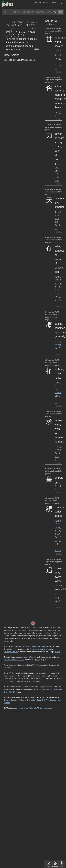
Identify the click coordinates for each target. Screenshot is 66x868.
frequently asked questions (48, 633)
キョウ (58, 550)
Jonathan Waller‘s (28, 708)
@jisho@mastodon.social (23, 630)
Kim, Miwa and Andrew (35, 628)
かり (57, 389)
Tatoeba (37, 49)
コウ (57, 547)
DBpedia (31, 697)
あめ (57, 219)
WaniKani (8, 668)
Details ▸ (59, 72)
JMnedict (34, 646)
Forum (38, 3)
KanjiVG (42, 687)
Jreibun (38, 660)
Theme (54, 3)
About (46, 3)
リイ (57, 181)
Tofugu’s (35, 665)
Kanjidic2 (27, 646)
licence (58, 652)
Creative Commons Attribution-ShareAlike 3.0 (21, 700)
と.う (57, 293)
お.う (57, 598)
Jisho (7, 4)
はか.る (58, 393)
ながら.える (58, 280)
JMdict (20, 646)
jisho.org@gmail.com (52, 630)
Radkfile (45, 646)
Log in (61, 3)
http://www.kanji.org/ (12, 679)
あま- (57, 222)
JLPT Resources (41, 708)
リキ (57, 177)
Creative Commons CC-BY (14, 660)
